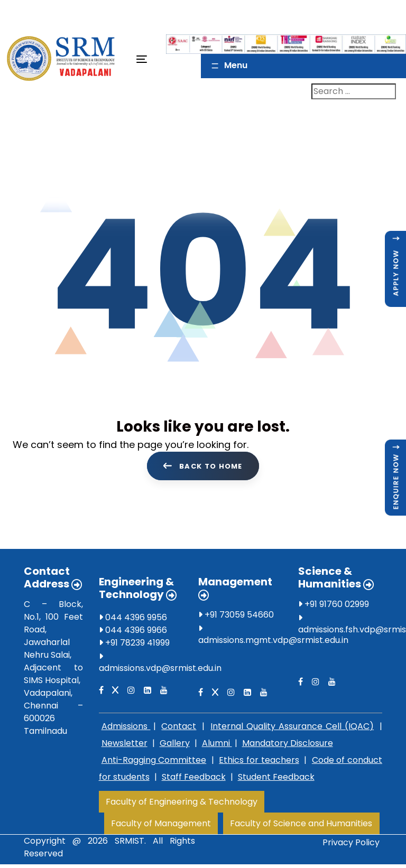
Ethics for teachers (259, 762)
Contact (179, 728)
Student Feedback (276, 779)
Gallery (175, 745)
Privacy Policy (351, 844)
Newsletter (124, 745)
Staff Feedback (194, 779)
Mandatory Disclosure (288, 745)
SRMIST (130, 843)
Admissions (126, 728)
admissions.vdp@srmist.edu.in (160, 670)
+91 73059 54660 (236, 617)
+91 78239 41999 (134, 645)
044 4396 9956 (133, 619)
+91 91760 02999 (334, 606)
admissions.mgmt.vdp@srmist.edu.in (273, 642)
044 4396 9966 (133, 632)
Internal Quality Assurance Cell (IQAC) (292, 728)
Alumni (217, 745)
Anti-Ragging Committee (154, 762)
